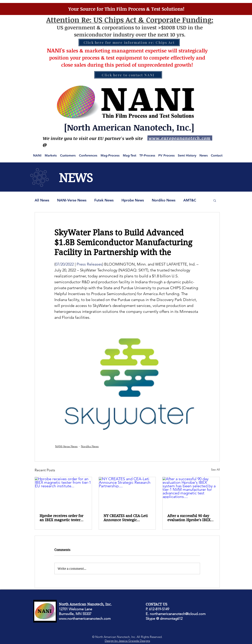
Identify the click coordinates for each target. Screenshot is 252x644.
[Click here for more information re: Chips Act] (129, 42)
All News (42, 200)
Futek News (104, 200)
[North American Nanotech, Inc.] (129, 127)
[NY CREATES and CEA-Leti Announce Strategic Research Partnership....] (127, 493)
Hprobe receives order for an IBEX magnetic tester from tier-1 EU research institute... (61, 518)
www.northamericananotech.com (85, 619)
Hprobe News (133, 200)
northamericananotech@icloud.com (178, 614)
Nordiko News (164, 200)
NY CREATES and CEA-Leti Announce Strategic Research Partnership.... (126, 518)
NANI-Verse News (72, 200)
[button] (215, 200)
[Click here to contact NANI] (128, 75)
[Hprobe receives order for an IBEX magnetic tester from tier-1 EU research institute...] (63, 493)
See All (215, 470)
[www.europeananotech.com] (180, 138)
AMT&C (190, 200)
